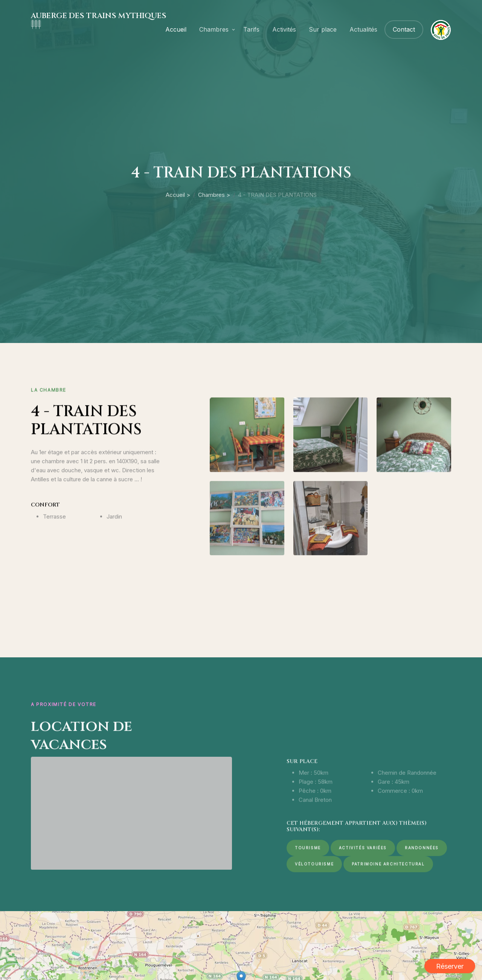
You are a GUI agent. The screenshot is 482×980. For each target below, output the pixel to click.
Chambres (214, 29)
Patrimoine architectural (388, 892)
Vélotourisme (314, 892)
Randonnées (422, 875)
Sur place (323, 29)
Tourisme (308, 875)
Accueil (176, 29)
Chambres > (214, 225)
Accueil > (178, 225)
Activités (284, 29)
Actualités (363, 29)
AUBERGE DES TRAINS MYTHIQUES (99, 16)
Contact (404, 29)
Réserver (450, 966)
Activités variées (363, 875)
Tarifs (251, 29)
